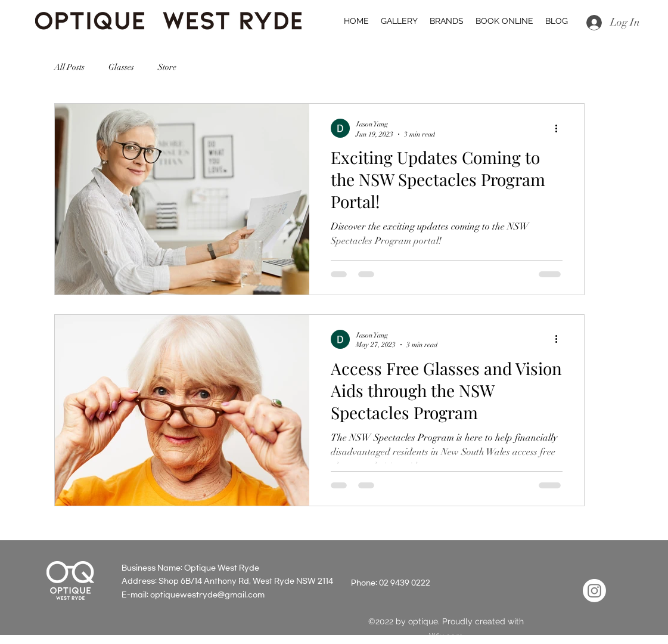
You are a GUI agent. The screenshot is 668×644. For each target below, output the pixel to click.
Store (167, 67)
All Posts (69, 67)
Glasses (121, 67)
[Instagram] (594, 591)
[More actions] (561, 128)
